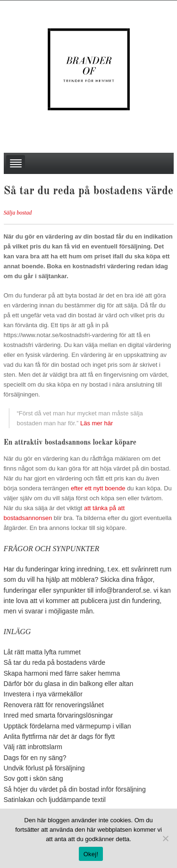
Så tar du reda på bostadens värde (55, 662)
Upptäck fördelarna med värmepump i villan (67, 726)
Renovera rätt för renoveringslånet (54, 705)
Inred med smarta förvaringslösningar (59, 715)
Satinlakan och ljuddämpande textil (55, 800)
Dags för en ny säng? (35, 758)
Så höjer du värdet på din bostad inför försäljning (75, 789)
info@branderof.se (122, 590)
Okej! (91, 854)
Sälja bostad (18, 213)
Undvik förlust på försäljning (44, 768)
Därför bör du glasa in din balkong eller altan (69, 684)
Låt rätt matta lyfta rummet (42, 652)
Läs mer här (97, 423)
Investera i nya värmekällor (43, 694)
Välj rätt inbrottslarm (33, 747)
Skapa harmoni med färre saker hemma (62, 673)
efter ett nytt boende (98, 488)
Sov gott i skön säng (34, 778)
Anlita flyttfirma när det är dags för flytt (59, 736)
